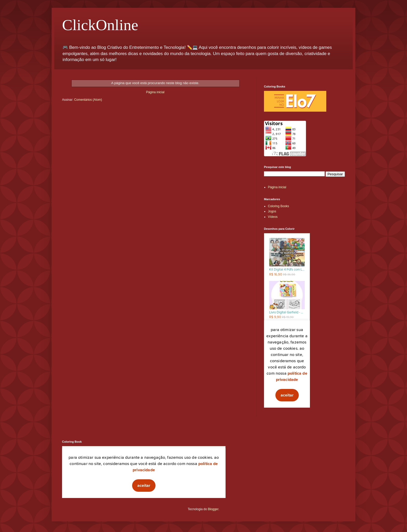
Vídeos (273, 217)
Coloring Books (278, 206)
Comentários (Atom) (88, 100)
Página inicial (155, 92)
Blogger (213, 509)
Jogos (272, 211)
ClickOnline (100, 25)
